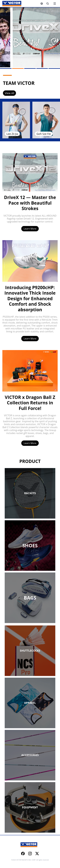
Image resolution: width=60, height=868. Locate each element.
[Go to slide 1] (6, 68)
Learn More (30, 229)
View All (9, 93)
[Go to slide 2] (18, 68)
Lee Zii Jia (12, 134)
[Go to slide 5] (54, 68)
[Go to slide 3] (30, 68)
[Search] (48, 4)
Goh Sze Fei (44, 134)
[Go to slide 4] (42, 68)
